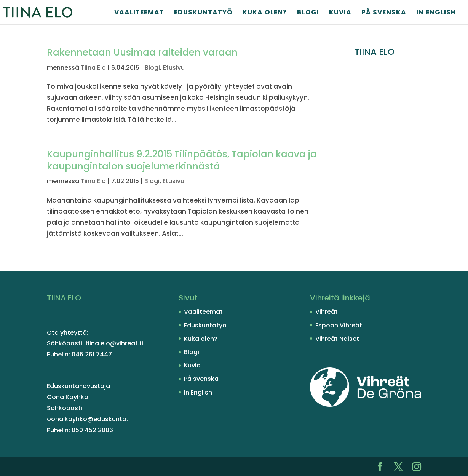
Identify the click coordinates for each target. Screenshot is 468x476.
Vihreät (327, 312)
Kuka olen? (265, 13)
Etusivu (174, 68)
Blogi (308, 13)
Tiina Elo (93, 68)
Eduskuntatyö (203, 13)
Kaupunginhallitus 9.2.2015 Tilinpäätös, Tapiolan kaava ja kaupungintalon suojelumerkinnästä (182, 160)
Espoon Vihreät (339, 325)
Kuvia (340, 13)
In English (436, 13)
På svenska (384, 13)
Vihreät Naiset (337, 339)
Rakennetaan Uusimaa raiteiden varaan (142, 52)
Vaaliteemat (139, 13)
